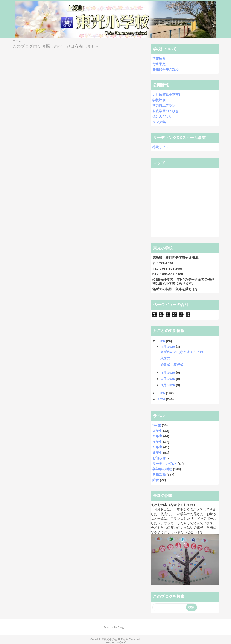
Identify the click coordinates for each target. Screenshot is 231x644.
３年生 (157, 436)
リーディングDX (165, 464)
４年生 (157, 442)
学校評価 (159, 100)
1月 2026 (169, 385)
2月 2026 (169, 379)
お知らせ (159, 458)
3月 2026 (169, 372)
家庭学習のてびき (166, 111)
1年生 (157, 425)
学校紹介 (159, 58)
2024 (162, 399)
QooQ (123, 642)
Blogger (122, 627)
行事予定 (159, 64)
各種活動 (159, 475)
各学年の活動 (162, 469)
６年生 (157, 453)
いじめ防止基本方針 (167, 94)
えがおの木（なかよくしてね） (183, 352)
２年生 (157, 431)
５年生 (157, 447)
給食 (156, 480)
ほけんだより (162, 116)
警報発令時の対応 (166, 69)
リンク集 (159, 122)
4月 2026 (169, 346)
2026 (162, 341)
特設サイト (161, 147)
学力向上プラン (164, 105)
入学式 (165, 358)
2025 (162, 393)
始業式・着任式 (172, 365)
